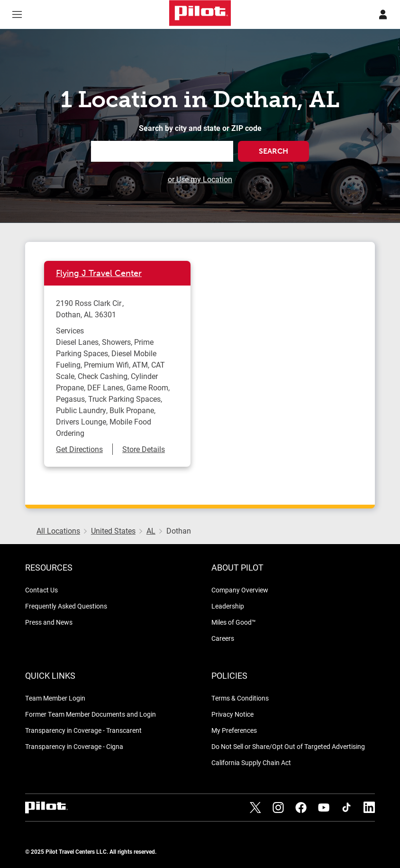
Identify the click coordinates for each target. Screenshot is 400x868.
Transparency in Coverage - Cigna (74, 746)
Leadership (228, 606)
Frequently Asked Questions (66, 606)
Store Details (144, 449)
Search (273, 151)
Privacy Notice (232, 714)
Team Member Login (55, 698)
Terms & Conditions (240, 698)
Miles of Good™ (234, 622)
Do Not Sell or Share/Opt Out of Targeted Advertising (288, 746)
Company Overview (240, 590)
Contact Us (41, 590)
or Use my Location (200, 179)
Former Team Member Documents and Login (91, 714)
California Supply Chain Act (251, 762)
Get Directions (79, 449)
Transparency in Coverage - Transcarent (83, 730)
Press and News (49, 622)
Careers (223, 638)
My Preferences (234, 730)
